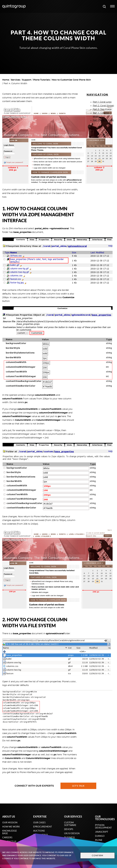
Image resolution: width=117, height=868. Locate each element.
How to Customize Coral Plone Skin (71, 80)
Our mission (10, 822)
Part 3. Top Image (102, 109)
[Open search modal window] (104, 6)
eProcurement (43, 827)
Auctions (39, 831)
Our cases (39, 822)
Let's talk (78, 786)
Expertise (40, 817)
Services (16, 80)
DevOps (69, 829)
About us (9, 817)
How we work (11, 827)
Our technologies (105, 818)
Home (6, 80)
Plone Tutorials (42, 80)
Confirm (97, 855)
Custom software (70, 824)
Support (27, 80)
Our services (73, 817)
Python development (103, 826)
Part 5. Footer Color (103, 120)
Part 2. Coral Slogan (103, 106)
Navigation (98, 95)
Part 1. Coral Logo (102, 102)
